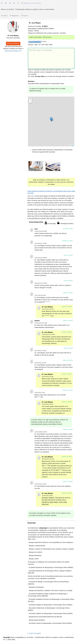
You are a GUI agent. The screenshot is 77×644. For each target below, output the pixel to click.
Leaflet (72, 146)
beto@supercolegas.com (13, 51)
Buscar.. (25, 16)
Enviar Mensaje (13, 43)
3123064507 (35, 42)
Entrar (4, 16)
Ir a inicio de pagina (34, 633)
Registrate (14, 16)
